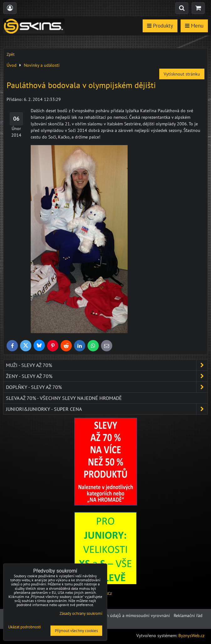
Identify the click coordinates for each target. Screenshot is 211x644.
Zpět (11, 54)
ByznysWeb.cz (191, 636)
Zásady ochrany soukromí (81, 613)
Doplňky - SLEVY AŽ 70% (107, 387)
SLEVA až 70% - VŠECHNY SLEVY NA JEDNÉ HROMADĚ (64, 398)
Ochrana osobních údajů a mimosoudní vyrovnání (122, 615)
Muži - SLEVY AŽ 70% (107, 365)
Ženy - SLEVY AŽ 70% (107, 376)
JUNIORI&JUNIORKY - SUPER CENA (107, 409)
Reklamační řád (188, 615)
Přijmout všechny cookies (76, 631)
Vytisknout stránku (182, 74)
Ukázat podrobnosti (24, 627)
